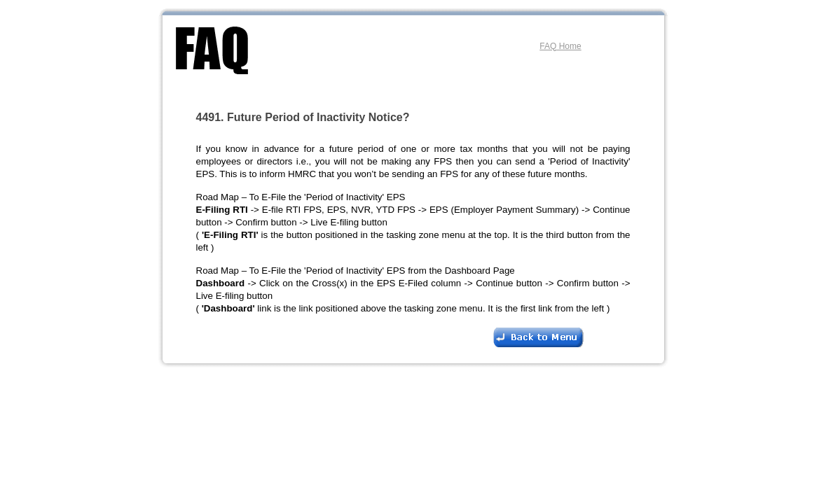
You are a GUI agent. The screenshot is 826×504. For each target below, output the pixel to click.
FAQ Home (560, 46)
